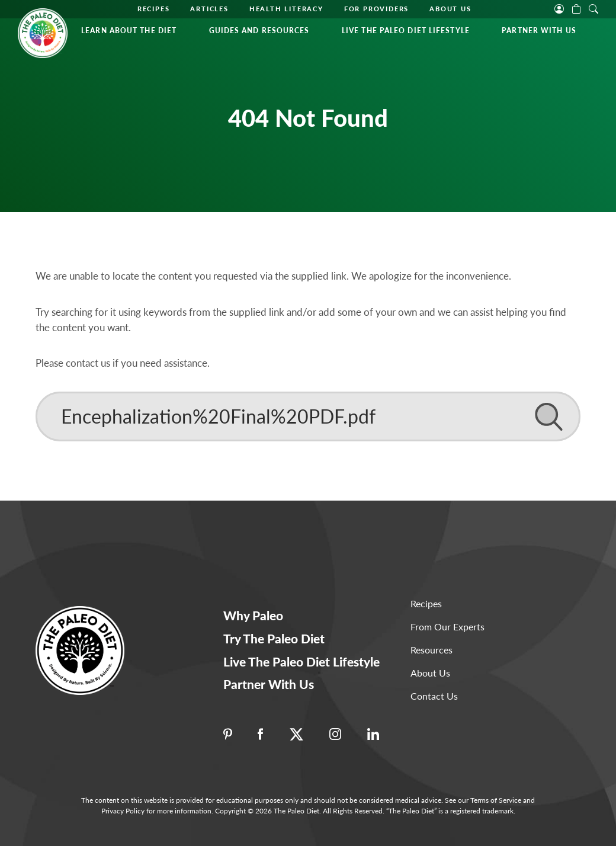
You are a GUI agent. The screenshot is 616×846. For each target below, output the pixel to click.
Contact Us (434, 696)
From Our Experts (447, 627)
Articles (209, 9)
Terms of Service (496, 800)
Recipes (154, 9)
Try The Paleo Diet (274, 638)
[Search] (308, 416)
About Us (450, 9)
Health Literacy (286, 9)
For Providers (376, 9)
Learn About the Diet (129, 31)
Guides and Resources (259, 31)
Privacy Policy (123, 811)
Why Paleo (253, 615)
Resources (431, 650)
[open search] (593, 8)
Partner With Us (539, 31)
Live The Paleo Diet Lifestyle (406, 31)
